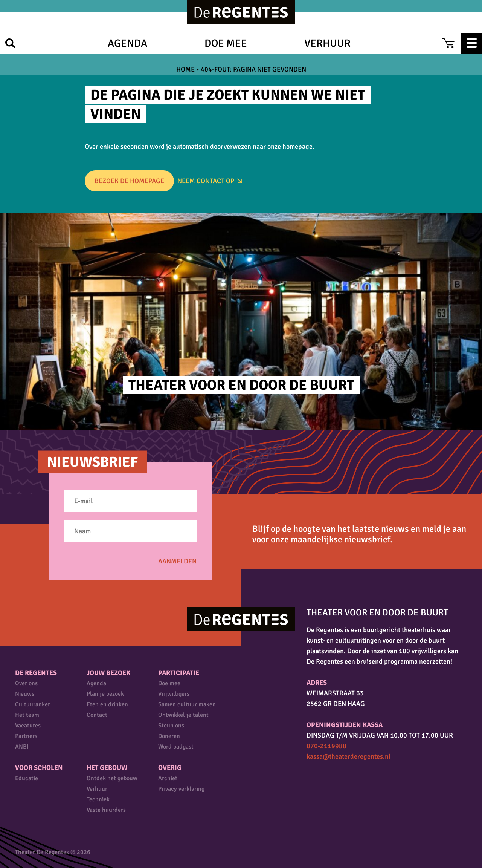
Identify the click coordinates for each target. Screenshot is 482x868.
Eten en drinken (107, 704)
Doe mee (226, 43)
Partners (26, 736)
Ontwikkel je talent (183, 715)
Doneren (169, 736)
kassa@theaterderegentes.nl (349, 756)
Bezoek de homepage (129, 181)
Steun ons (171, 726)
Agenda (127, 43)
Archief (168, 778)
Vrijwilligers (174, 694)
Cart (448, 43)
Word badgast (176, 747)
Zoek (10, 43)
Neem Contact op (206, 181)
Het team (27, 715)
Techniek (98, 799)
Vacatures (28, 726)
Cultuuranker (33, 704)
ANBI (22, 747)
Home (185, 69)
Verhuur (327, 43)
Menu (472, 43)
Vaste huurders (106, 810)
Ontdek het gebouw (112, 778)
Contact (97, 715)
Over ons (26, 683)
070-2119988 (326, 746)
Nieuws (25, 694)
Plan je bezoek (105, 694)
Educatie (27, 778)
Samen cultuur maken (187, 704)
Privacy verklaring (181, 789)
